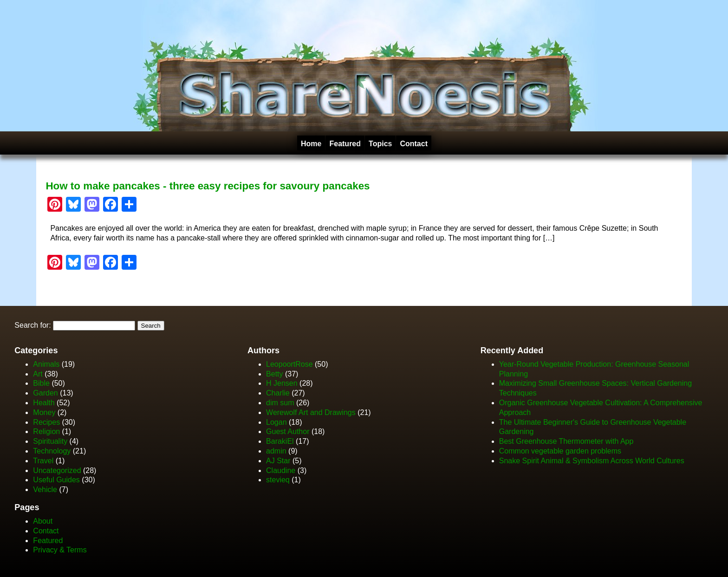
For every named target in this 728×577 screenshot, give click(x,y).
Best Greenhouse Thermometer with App (566, 441)
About (43, 521)
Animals (46, 364)
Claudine (281, 470)
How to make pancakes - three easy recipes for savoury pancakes (208, 186)
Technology (52, 451)
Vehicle (45, 489)
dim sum (280, 403)
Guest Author (288, 431)
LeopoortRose (290, 364)
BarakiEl (280, 441)
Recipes (46, 422)
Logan (276, 422)
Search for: (32, 325)
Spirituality (50, 441)
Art (38, 374)
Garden (45, 393)
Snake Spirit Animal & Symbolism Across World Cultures (592, 461)
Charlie (278, 393)
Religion (46, 431)
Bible (41, 383)
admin (276, 451)
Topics (380, 144)
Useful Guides (56, 480)
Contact (414, 144)
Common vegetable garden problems (560, 451)
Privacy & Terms (60, 550)
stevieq (278, 480)
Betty (274, 374)
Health (44, 403)
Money (44, 412)
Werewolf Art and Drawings (311, 412)
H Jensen (282, 383)
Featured (345, 144)
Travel (43, 461)
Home (311, 144)
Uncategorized (57, 470)
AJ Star (278, 461)
